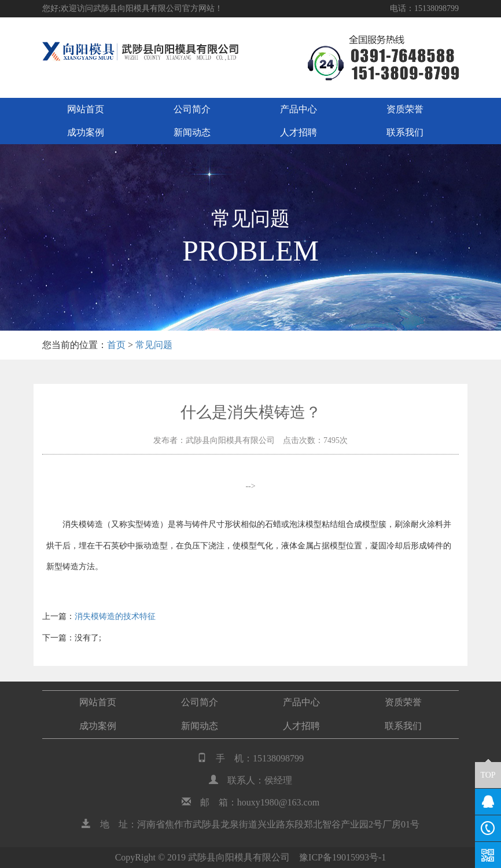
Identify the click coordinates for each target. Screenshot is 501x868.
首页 (116, 345)
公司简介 (192, 109)
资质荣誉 (405, 109)
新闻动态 (192, 132)
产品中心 (299, 109)
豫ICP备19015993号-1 (342, 857)
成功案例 (86, 132)
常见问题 (154, 345)
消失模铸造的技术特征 (115, 616)
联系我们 (405, 132)
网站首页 (86, 109)
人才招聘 (299, 132)
